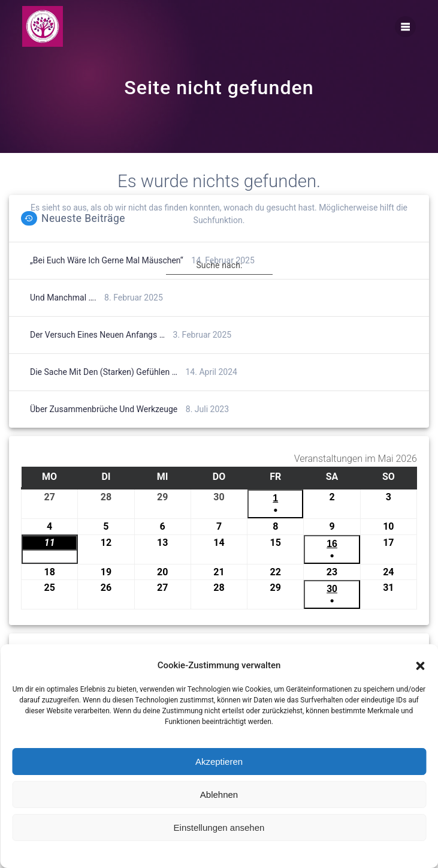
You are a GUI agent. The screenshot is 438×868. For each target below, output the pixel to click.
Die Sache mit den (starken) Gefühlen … (104, 392)
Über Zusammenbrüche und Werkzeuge (104, 429)
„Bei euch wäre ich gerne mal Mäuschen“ (107, 280)
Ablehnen (219, 795)
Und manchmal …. (63, 317)
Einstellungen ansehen (219, 828)
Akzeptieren (219, 762)
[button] (420, 666)
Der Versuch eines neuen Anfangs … (97, 355)
